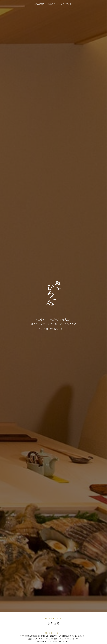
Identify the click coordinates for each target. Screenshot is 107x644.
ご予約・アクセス (66, 4)
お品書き (52, 4)
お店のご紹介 (39, 4)
